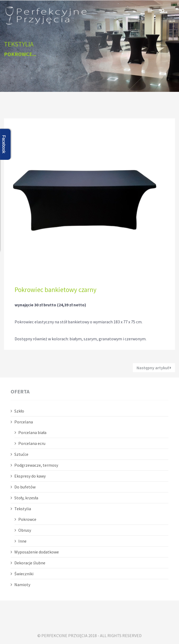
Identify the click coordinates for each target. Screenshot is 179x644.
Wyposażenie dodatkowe (37, 552)
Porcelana (24, 422)
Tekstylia (23, 509)
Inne (22, 541)
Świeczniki (24, 574)
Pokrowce (27, 519)
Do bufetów (25, 487)
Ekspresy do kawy (30, 476)
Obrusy (25, 530)
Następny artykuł (154, 368)
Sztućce (21, 454)
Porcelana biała (32, 432)
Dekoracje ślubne (30, 563)
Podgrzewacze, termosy (36, 465)
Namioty (22, 585)
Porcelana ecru (32, 443)
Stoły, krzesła (26, 498)
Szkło (19, 411)
